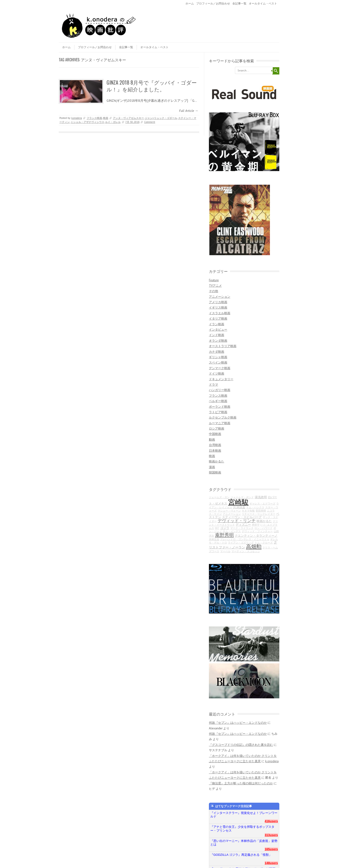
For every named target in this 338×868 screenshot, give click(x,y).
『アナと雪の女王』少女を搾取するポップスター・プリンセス (242, 829)
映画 (106, 118)
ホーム (190, 3)
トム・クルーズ (264, 543)
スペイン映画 (218, 362)
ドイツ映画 (217, 373)
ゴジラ (225, 528)
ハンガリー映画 (220, 390)
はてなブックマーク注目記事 (231, 806)
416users (271, 821)
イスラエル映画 (220, 313)
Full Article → (189, 111)
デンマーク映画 (220, 368)
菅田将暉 (261, 511)
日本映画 (215, 451)
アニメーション (220, 297)
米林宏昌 (214, 539)
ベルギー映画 (218, 401)
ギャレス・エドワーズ (262, 504)
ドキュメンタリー (221, 379)
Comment (150, 122)
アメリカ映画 (218, 302)
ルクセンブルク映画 (223, 417)
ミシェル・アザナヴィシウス (87, 122)
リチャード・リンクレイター (259, 514)
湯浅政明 (261, 497)
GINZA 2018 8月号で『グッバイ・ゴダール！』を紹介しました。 (152, 86)
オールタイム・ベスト (263, 3)
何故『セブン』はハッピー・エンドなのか (238, 723)
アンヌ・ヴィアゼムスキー (128, 118)
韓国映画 (215, 472)
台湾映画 (215, 445)
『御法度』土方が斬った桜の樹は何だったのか (241, 783)
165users (271, 849)
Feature (214, 280)
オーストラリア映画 (223, 346)
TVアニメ (215, 286)
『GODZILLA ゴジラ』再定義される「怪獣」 (241, 855)
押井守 (256, 525)
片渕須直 (239, 507)
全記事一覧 (239, 3)
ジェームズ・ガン (219, 497)
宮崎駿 (238, 502)
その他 (213, 291)
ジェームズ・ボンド (242, 497)
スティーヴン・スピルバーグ (242, 517)
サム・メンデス (232, 531)
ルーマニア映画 (220, 423)
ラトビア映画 (218, 412)
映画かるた (217, 461)
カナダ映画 (217, 352)
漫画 (212, 467)
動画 (212, 440)
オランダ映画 (218, 341)
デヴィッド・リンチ (237, 521)
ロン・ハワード (263, 528)
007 (217, 528)
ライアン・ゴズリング (241, 543)
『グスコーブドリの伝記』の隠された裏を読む (241, 745)
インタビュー (218, 330)
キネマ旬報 (248, 511)
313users (271, 835)
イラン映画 (217, 324)
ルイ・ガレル (113, 122)
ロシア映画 (217, 428)
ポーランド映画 (220, 407)
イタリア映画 (218, 319)
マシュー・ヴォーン (229, 511)
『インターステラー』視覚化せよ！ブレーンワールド (244, 815)
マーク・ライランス (242, 528)
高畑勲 (254, 547)
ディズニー (243, 524)
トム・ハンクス (255, 507)
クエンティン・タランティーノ (256, 536)
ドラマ (213, 385)
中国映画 (215, 434)
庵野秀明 (224, 535)
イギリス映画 (218, 307)
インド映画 (217, 335)
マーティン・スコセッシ (246, 551)
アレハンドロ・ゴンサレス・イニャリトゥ (245, 539)
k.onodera (77, 118)
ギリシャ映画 (218, 357)
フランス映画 (94, 118)
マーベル (225, 551)
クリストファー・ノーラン (243, 545)
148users (271, 863)
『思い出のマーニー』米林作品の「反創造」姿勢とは (244, 843)
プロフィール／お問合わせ (213, 3)
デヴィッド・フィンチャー (257, 531)
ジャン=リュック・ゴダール (161, 118)
